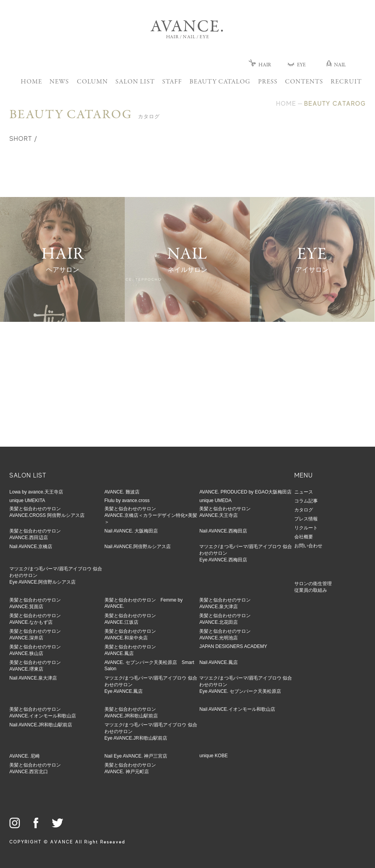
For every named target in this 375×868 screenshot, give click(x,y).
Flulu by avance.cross (127, 501)
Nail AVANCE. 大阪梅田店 (131, 531)
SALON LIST (135, 82)
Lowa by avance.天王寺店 (36, 492)
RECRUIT (346, 82)
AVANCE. (187, 28)
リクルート (306, 528)
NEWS (59, 82)
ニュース (304, 492)
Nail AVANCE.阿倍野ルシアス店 (138, 547)
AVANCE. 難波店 (122, 492)
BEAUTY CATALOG (220, 82)
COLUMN (92, 82)
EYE (297, 65)
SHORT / (23, 139)
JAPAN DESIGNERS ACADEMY (233, 646)
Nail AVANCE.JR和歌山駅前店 (41, 725)
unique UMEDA (215, 501)
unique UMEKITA (27, 501)
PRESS (268, 82)
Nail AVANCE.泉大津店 (33, 678)
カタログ (304, 510)
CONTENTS (304, 82)
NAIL (336, 65)
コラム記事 (306, 501)
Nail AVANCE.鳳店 (218, 662)
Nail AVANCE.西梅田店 (223, 531)
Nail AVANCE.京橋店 (31, 547)
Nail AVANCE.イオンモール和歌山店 (237, 709)
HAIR (260, 65)
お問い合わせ (308, 546)
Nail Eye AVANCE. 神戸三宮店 (136, 756)
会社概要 (304, 537)
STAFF (172, 82)
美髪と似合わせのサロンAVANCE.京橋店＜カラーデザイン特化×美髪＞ (151, 515)
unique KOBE (213, 756)
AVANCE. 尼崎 (25, 756)
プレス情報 (306, 519)
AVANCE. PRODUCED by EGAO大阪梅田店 (245, 492)
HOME (31, 82)
